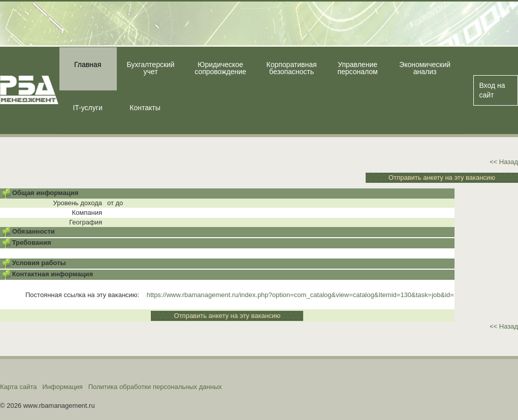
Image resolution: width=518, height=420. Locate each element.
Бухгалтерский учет (150, 68)
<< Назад (504, 162)
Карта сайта (18, 387)
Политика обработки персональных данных (155, 387)
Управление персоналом (357, 68)
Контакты (145, 108)
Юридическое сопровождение (220, 68)
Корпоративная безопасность (292, 68)
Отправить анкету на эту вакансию (442, 177)
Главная (88, 64)
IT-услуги (87, 108)
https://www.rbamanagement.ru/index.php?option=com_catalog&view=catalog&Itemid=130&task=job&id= (300, 295)
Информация (62, 387)
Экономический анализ (425, 68)
